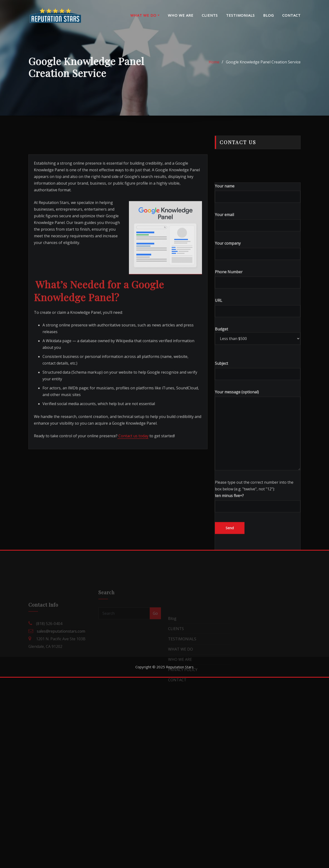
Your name (258, 269)
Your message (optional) (258, 505)
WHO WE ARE (181, 15)
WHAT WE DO (145, 15)
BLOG (268, 15)
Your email (258, 297)
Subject (258, 446)
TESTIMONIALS (240, 15)
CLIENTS (210, 15)
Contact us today (133, 496)
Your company (258, 326)
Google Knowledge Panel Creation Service (263, 67)
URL (258, 383)
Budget (258, 411)
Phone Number (258, 355)
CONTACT (291, 15)
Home (214, 67)
